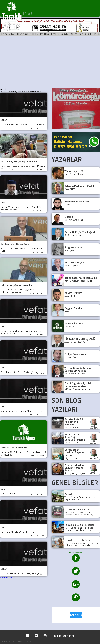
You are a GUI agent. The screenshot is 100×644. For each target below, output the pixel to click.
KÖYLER (55, 34)
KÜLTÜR (92, 34)
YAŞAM (65, 34)
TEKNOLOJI (22, 34)
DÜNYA (3, 34)
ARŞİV (71, 27)
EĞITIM (73, 34)
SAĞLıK (82, 34)
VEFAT (12, 34)
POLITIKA (45, 34)
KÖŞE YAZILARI (30, 28)
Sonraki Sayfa (8, 578)
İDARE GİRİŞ (76, 615)
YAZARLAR (45, 27)
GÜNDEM (34, 34)
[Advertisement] (50, 62)
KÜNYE (81, 27)
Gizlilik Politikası (63, 636)
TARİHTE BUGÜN (59, 28)
